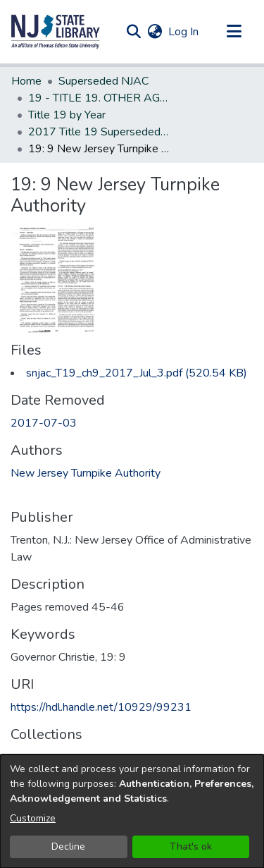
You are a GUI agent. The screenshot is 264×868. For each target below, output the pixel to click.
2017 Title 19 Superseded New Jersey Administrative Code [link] (99, 132)
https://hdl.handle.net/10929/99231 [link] (101, 707)
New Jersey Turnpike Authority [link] (86, 473)
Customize (33, 818)
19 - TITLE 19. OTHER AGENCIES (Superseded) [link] (99, 98)
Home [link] (26, 81)
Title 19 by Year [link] (67, 115)
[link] (137, 373)
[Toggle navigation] (234, 32)
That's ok (191, 846)
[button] (56, 32)
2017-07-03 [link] (44, 423)
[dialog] (132, 811)
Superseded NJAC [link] (103, 81)
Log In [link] (184, 32)
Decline (68, 846)
